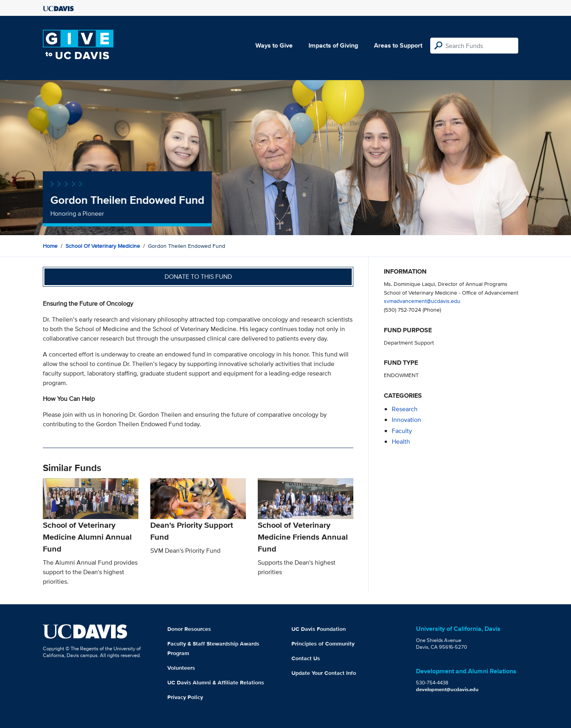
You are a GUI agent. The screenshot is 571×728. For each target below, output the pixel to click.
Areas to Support (398, 45)
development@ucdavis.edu (447, 689)
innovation (406, 420)
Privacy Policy (185, 697)
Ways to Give (274, 45)
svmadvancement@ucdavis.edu (422, 301)
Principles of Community (323, 644)
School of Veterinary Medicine (103, 246)
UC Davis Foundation (319, 629)
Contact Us (306, 658)
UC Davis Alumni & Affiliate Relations (216, 682)
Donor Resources (189, 629)
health (401, 442)
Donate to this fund (198, 277)
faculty (402, 431)
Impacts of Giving (333, 45)
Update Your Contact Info (324, 673)
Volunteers (181, 668)
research (405, 409)
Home (50, 246)
